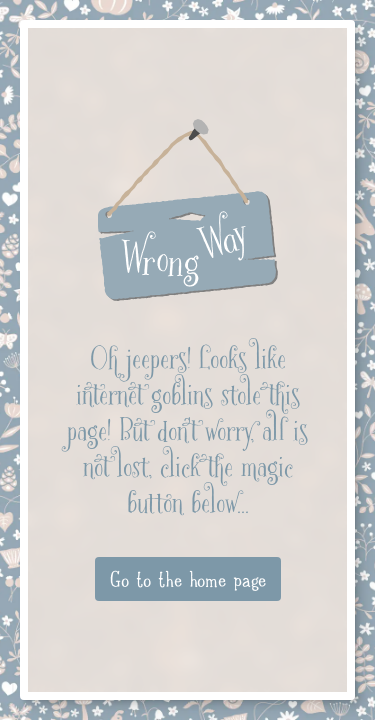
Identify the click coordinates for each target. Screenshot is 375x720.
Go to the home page (188, 579)
